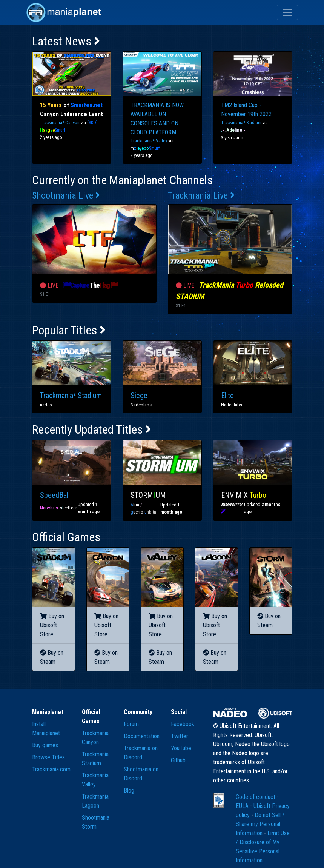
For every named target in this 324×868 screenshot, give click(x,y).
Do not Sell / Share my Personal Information (260, 824)
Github (178, 760)
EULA (243, 806)
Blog (129, 790)
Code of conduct (256, 797)
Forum (131, 724)
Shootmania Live (66, 195)
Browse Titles (48, 757)
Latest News (66, 41)
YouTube (181, 748)
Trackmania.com (51, 769)
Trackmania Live (201, 195)
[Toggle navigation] (287, 12)
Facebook (183, 724)
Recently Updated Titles (92, 429)
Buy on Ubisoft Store (52, 625)
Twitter (180, 736)
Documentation (142, 736)
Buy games (45, 745)
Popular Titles (69, 330)
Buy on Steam (52, 657)
